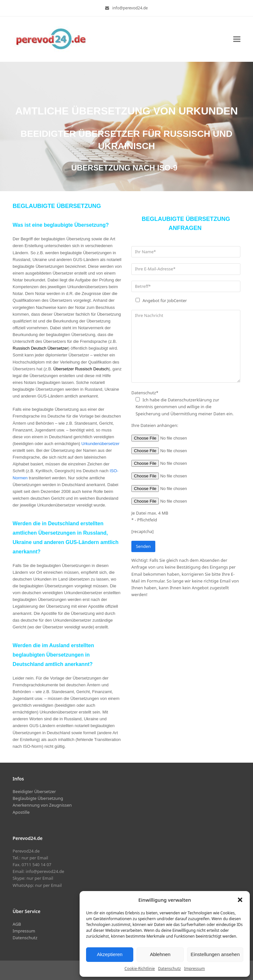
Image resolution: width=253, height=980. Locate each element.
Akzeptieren (110, 954)
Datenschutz (170, 969)
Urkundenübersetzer (101, 444)
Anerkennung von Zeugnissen (42, 805)
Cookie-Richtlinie (140, 969)
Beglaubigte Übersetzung (38, 798)
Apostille (21, 812)
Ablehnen (160, 954)
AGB (17, 924)
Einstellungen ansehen (215, 954)
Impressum (194, 969)
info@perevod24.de (130, 8)
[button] (240, 900)
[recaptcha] (143, 531)
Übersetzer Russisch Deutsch (81, 369)
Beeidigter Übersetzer (34, 791)
